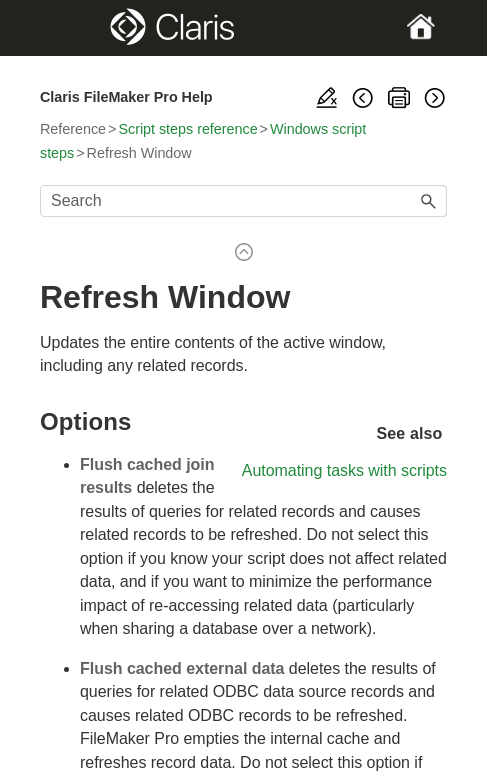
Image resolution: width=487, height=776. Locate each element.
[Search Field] (243, 201)
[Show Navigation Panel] (59, 28)
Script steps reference (187, 129)
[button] (429, 201)
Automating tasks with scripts (344, 470)
